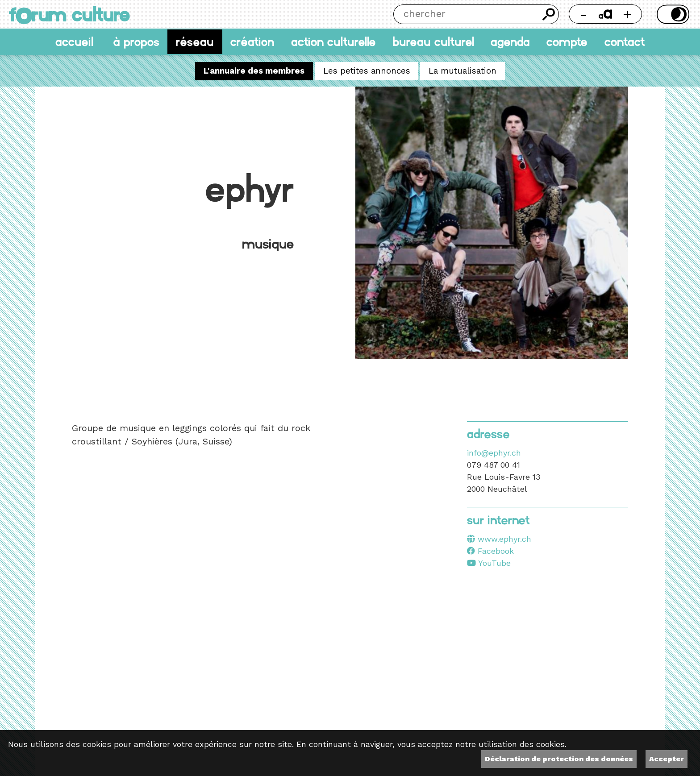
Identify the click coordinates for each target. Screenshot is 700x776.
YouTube (489, 563)
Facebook (490, 551)
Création (252, 42)
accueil (74, 42)
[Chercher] (466, 14)
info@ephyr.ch (494, 453)
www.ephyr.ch (504, 539)
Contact (625, 42)
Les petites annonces (367, 71)
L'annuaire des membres (254, 71)
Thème (671, 14)
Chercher (549, 14)
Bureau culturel (433, 42)
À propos (136, 42)
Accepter (667, 759)
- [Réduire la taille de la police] (584, 14)
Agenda (510, 42)
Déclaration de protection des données (559, 759)
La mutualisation (462, 71)
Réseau (195, 42)
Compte (567, 42)
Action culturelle (333, 42)
